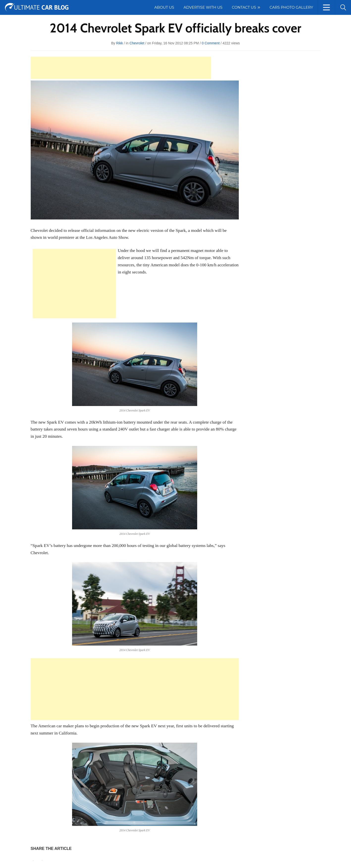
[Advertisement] (121, 68)
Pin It (33, 860)
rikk (120, 43)
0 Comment (211, 43)
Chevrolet (137, 43)
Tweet (42, 860)
